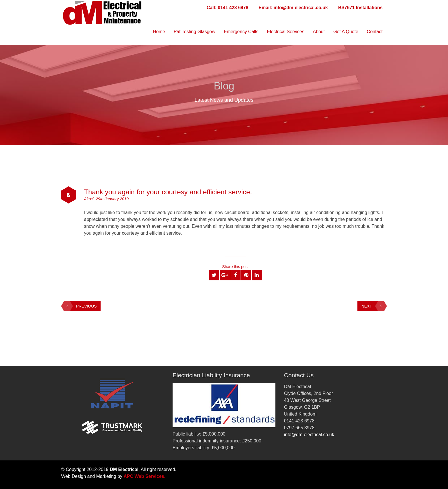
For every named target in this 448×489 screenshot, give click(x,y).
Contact (375, 32)
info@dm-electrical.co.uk (301, 8)
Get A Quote (346, 32)
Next (373, 306)
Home (159, 32)
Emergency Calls (241, 32)
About (319, 32)
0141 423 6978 (233, 8)
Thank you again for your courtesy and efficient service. (169, 192)
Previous (80, 306)
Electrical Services (286, 32)
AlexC (90, 199)
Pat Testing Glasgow (195, 32)
